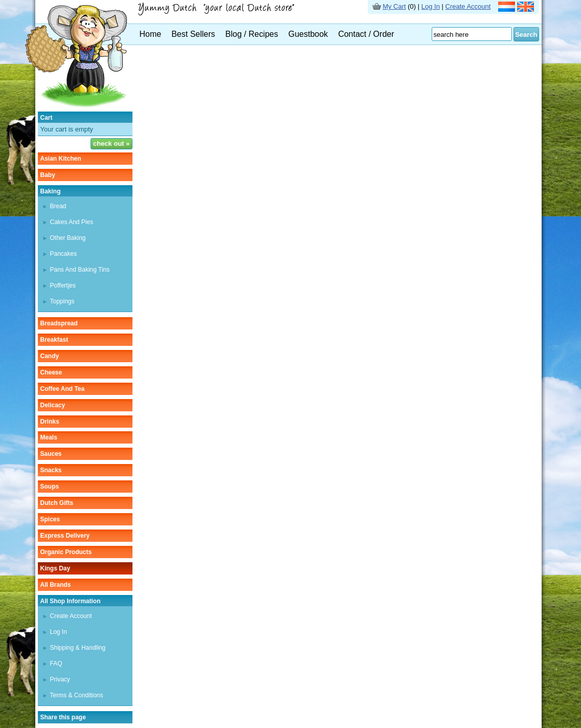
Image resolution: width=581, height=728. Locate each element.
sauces (51, 454)
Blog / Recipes (252, 34)
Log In (431, 6)
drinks (50, 422)
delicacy (53, 405)
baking (51, 191)
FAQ (56, 664)
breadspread (59, 323)
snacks (51, 470)
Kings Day (55, 568)
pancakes (64, 254)
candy (50, 356)
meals (49, 437)
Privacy (60, 679)
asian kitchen (61, 159)
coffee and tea (63, 389)
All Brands (56, 585)
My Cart (394, 6)
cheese (51, 372)
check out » (111, 144)
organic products (66, 552)
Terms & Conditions (77, 695)
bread (58, 206)
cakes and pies (72, 222)
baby (48, 175)
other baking (68, 238)
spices (50, 519)
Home (151, 34)
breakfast (54, 340)
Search (526, 35)
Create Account (468, 6)
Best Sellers (193, 34)
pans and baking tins (80, 270)
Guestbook (308, 34)
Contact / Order (366, 34)
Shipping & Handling (78, 648)
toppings (62, 301)
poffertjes (63, 285)
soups (50, 487)
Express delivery (65, 536)
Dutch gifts (57, 503)
